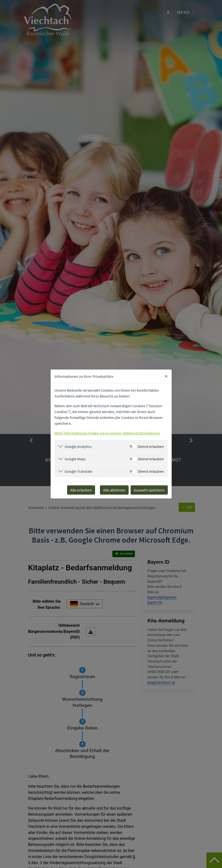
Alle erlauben (81, 490)
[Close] (166, 376)
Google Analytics (78, 446)
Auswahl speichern (149, 490)
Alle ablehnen (114, 490)
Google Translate (79, 471)
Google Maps (75, 459)
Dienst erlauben (151, 446)
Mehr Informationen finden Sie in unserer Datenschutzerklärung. (107, 433)
